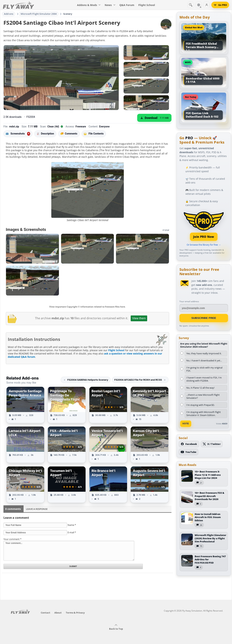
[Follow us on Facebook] (189, 444)
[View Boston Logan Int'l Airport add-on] (108, 405)
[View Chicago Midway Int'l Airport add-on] (25, 485)
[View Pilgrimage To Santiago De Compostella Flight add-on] (67, 405)
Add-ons (9, 14)
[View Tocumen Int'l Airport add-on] (67, 485)
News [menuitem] (110, 5)
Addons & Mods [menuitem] (89, 5)
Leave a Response (37, 509)
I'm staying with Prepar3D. (200, 405)
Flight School (116, 350)
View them (139, 318)
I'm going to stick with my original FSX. (204, 369)
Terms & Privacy (75, 613)
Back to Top (116, 627)
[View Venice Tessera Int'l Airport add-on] (108, 445)
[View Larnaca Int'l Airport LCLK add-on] (25, 445)
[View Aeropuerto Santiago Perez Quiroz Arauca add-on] (25, 405)
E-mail (72, 532)
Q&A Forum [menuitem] (127, 5)
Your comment (12, 539)
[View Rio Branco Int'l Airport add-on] (108, 485)
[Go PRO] (220, 5)
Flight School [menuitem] (147, 5)
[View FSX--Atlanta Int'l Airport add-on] (67, 445)
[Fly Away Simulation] (18, 5)
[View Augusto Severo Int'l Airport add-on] (150, 485)
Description (45, 134)
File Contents (94, 134)
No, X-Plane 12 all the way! (200, 388)
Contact (45, 613)
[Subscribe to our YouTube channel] (188, 452)
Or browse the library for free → (204, 245)
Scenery (68, 14)
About (58, 613)
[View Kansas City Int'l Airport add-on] (150, 445)
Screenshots (18, 134)
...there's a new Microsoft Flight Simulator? (203, 396)
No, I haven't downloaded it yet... (204, 360)
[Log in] (207, 5)
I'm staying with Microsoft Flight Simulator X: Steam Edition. (204, 414)
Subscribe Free (204, 318)
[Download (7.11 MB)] (154, 118)
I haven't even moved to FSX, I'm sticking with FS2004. (204, 379)
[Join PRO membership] (204, 226)
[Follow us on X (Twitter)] (212, 444)
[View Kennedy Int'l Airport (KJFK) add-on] (150, 405)
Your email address (189, 301)
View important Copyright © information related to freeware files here (87, 307)
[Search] (191, 5)
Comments (69, 134)
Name (72, 525)
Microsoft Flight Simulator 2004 (39, 14)
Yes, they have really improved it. (204, 353)
